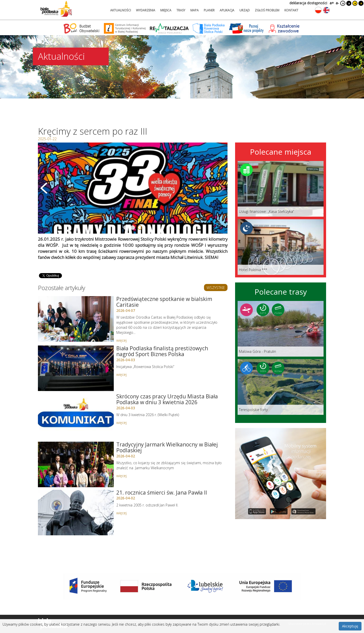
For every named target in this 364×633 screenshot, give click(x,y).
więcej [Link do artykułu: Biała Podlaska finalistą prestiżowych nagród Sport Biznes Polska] (121, 374)
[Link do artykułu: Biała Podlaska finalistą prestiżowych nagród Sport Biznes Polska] (76, 368)
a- (337, 3)
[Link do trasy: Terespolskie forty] (281, 387)
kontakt (291, 10)
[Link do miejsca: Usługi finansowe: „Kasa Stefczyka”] (281, 189)
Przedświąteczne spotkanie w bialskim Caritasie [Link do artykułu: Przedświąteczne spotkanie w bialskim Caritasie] (164, 302)
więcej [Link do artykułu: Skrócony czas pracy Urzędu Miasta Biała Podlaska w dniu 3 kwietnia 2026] (121, 422)
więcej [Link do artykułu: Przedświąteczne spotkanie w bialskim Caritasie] (121, 340)
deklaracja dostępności (308, 3)
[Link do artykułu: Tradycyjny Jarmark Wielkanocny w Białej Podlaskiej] (76, 464)
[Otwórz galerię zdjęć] (133, 188)
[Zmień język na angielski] (326, 10)
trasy (181, 10)
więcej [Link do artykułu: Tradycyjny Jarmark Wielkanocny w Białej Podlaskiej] (121, 476)
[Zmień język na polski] (318, 10)
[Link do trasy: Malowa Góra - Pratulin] (281, 329)
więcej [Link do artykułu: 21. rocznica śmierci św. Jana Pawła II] (121, 513)
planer (209, 10)
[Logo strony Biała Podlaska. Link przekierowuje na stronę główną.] (56, 9)
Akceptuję (350, 626)
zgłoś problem (267, 10)
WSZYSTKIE (216, 288)
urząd (245, 10)
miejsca (166, 10)
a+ (331, 3)
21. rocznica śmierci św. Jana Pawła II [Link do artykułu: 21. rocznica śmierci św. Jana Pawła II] (162, 493)
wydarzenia (146, 10)
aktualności (121, 10)
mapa (195, 10)
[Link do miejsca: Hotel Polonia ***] (281, 247)
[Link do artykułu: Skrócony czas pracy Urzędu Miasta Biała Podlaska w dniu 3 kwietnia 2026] (76, 416)
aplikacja (227, 10)
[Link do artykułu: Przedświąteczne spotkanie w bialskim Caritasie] (76, 319)
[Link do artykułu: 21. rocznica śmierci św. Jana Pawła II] (76, 513)
